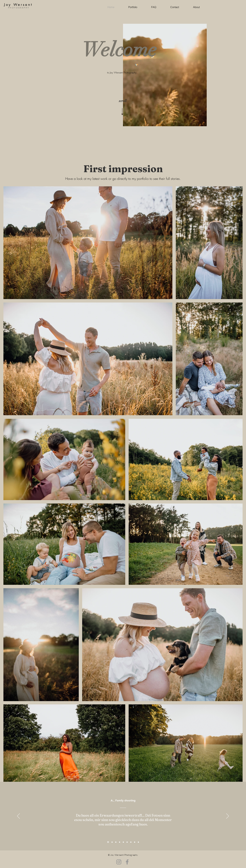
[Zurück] (18, 816)
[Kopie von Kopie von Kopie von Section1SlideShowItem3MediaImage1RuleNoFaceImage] (120, 842)
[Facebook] (127, 862)
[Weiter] (228, 816)
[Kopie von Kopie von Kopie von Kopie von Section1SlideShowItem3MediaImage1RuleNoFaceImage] (138, 842)
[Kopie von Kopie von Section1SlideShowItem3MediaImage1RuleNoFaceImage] (112, 842)
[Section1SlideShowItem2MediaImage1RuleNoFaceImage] (123, 842)
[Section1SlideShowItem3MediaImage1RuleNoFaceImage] (116, 842)
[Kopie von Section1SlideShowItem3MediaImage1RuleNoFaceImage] (127, 842)
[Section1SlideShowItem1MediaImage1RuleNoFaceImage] (108, 842)
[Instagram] (119, 862)
